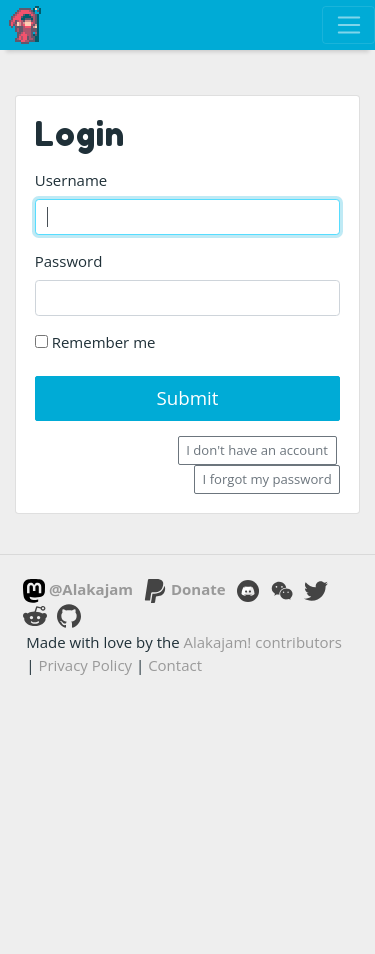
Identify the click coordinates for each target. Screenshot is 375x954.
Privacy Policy (85, 665)
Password (69, 261)
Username (71, 180)
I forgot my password (267, 479)
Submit (187, 397)
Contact (175, 665)
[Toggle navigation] (348, 25)
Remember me (95, 342)
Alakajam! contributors (263, 642)
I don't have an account (257, 450)
